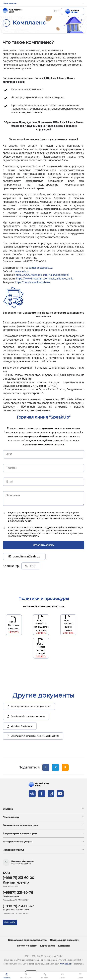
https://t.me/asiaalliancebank (33, 282)
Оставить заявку (43, 545)
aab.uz (12, 11)
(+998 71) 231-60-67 (18, 906)
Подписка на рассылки (65, 940)
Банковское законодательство (27, 940)
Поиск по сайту (27, 946)
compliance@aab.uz (41, 268)
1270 (31, 566)
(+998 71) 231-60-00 (18, 878)
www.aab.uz (22, 271)
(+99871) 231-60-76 (18, 893)
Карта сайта (47, 946)
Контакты (64, 946)
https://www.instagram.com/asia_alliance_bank (44, 279)
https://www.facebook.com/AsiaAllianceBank (42, 275)
